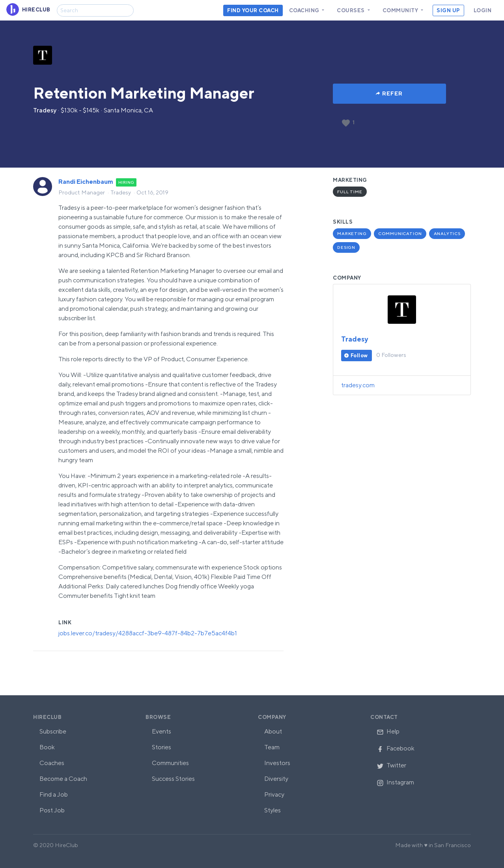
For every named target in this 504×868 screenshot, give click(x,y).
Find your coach (253, 10)
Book (47, 747)
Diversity (276, 779)
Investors (277, 763)
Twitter (391, 765)
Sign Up (448, 10)
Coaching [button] (305, 10)
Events (161, 731)
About (273, 731)
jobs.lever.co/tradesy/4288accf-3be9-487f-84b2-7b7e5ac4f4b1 (148, 633)
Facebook (396, 748)
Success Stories (173, 779)
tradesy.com (358, 385)
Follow (359, 356)
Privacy (274, 794)
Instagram (395, 782)
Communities (170, 763)
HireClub (47, 717)
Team (272, 747)
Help (388, 731)
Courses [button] (351, 10)
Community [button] (401, 10)
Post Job (52, 810)
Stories (161, 747)
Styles (273, 810)
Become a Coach (63, 779)
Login (483, 10)
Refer (392, 93)
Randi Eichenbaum (86, 182)
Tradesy (45, 110)
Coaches (52, 763)
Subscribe (53, 731)
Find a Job (54, 794)
